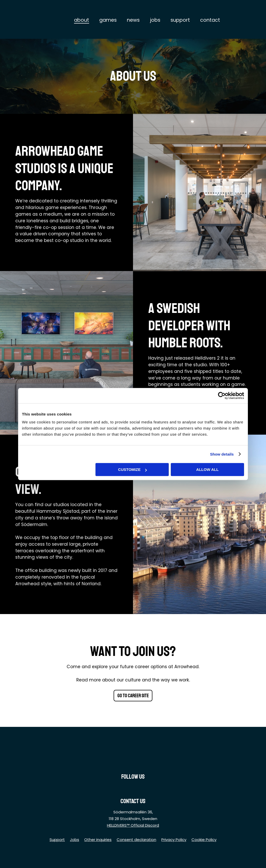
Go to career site (133, 696)
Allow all (208, 469)
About (82, 20)
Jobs (155, 20)
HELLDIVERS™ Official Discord (133, 825)
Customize (132, 469)
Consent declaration (136, 840)
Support (180, 20)
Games (108, 20)
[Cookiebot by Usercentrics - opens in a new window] (222, 396)
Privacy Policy (174, 840)
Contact (210, 20)
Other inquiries (98, 840)
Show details (222, 454)
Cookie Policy (204, 840)
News (133, 20)
